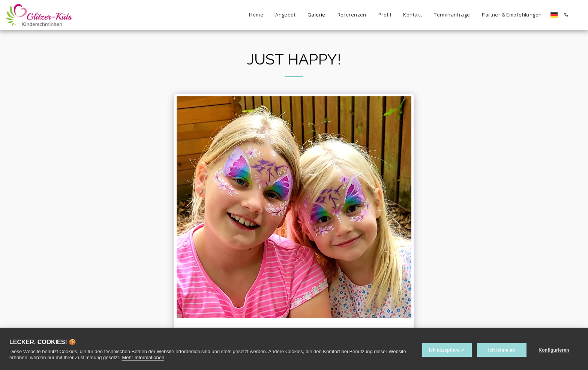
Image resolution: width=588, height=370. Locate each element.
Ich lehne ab (499, 349)
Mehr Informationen (162, 357)
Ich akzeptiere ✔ (444, 349)
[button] (566, 15)
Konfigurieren (554, 349)
